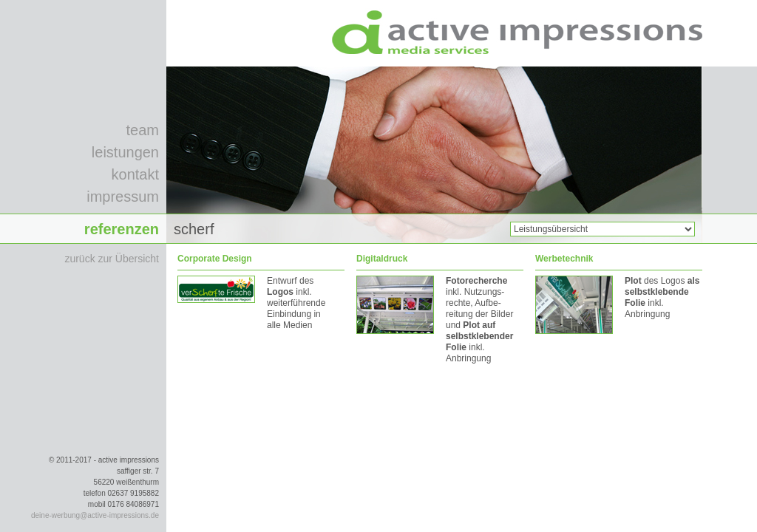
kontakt (135, 174)
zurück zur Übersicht (112, 259)
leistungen (125, 152)
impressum (123, 197)
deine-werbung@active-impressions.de (95, 515)
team (143, 130)
